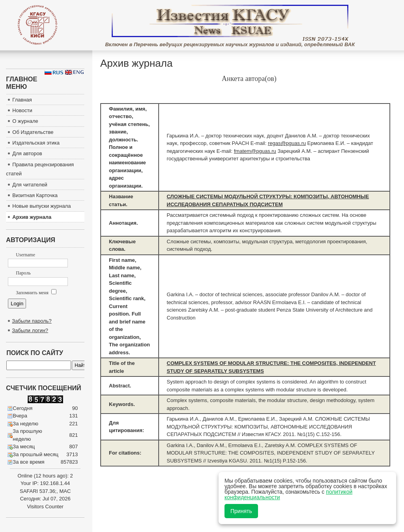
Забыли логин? (30, 330)
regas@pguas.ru (287, 143)
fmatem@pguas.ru (255, 151)
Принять (241, 511)
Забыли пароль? (32, 321)
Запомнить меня (36, 293)
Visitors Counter (45, 507)
